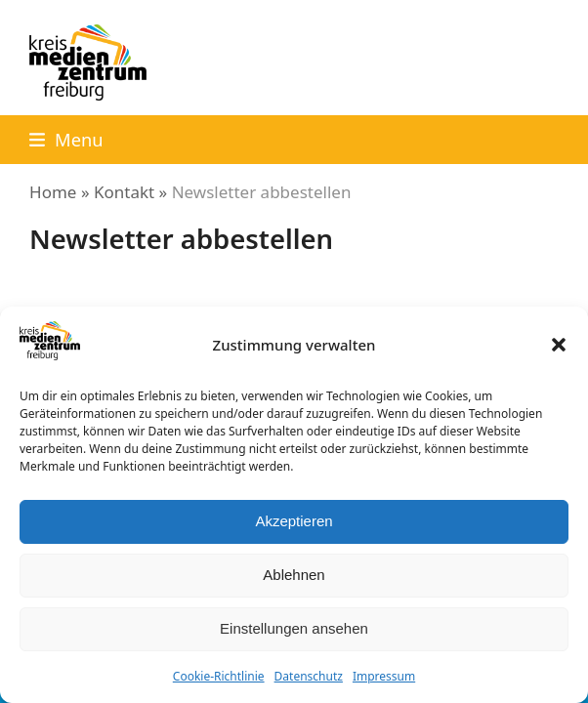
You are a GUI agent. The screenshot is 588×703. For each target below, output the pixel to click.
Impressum (384, 676)
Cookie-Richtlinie (219, 676)
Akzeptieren (294, 521)
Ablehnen (294, 575)
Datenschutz (309, 676)
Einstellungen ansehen (294, 628)
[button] (559, 345)
